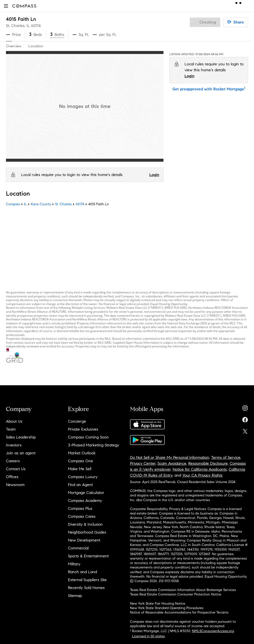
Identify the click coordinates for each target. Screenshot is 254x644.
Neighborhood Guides (87, 532)
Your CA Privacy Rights (202, 475)
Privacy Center (143, 463)
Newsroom (15, 485)
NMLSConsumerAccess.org (213, 631)
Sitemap (75, 596)
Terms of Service (226, 457)
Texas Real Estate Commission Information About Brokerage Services (183, 590)
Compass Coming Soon (88, 437)
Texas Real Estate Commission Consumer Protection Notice (176, 594)
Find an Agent (80, 485)
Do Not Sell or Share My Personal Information (170, 457)
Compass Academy (85, 501)
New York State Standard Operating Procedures (167, 608)
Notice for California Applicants (200, 469)
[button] (6, 6)
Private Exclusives (83, 429)
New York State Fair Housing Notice (158, 604)
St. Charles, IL (18, 26)
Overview (14, 46)
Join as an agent (21, 453)
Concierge (77, 421)
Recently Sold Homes (86, 588)
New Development (84, 540)
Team (11, 429)
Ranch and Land (82, 572)
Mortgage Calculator (86, 493)
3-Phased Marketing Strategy (94, 445)
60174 (36, 26)
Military (74, 564)
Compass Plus (80, 508)
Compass (13, 204)
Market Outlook (82, 453)
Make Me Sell (80, 469)
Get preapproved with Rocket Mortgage (209, 89)
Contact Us (16, 469)
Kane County (41, 204)
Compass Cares (82, 516)
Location (36, 46)
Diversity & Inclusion (85, 524)
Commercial (78, 548)
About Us (14, 421)
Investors (14, 445)
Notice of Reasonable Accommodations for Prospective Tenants (179, 612)
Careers (13, 461)
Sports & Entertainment (88, 556)
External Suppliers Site (87, 580)
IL (25, 204)
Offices (12, 477)
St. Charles (63, 204)
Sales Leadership (21, 437)
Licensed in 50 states (148, 636)
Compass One (80, 461)
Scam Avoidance (172, 463)
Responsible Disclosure (208, 463)
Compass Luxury (83, 477)
